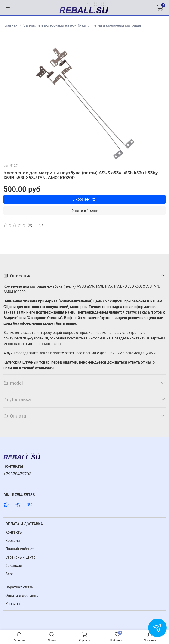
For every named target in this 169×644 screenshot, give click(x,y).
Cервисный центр (20, 557)
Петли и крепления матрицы (116, 25)
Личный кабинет (20, 549)
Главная (11, 25)
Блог (9, 574)
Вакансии (14, 566)
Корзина (13, 541)
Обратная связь (19, 587)
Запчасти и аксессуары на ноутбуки (55, 25)
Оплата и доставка (22, 595)
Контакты (14, 532)
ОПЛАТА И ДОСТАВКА (24, 524)
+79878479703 (17, 474)
